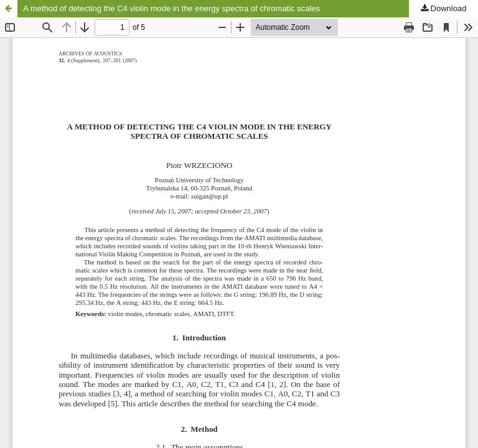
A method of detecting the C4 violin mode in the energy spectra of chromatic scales (171, 8)
